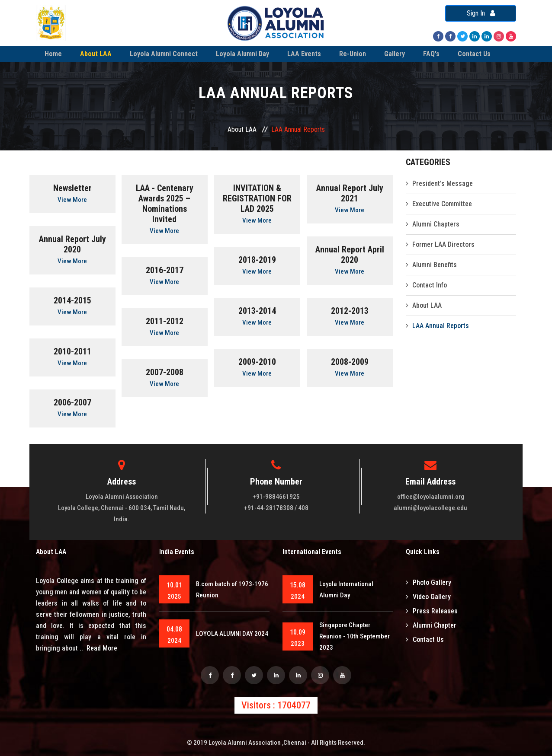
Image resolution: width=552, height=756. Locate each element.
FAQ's (431, 54)
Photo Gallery (428, 582)
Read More (102, 648)
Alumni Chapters (436, 224)
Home (53, 54)
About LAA (96, 54)
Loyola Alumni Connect (164, 54)
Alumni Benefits (435, 265)
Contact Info (430, 285)
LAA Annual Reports (441, 326)
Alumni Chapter (431, 625)
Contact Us (474, 54)
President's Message (443, 183)
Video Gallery (428, 597)
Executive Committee (442, 204)
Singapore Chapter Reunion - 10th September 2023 (355, 636)
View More (72, 200)
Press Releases (432, 611)
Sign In (481, 13)
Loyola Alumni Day (242, 54)
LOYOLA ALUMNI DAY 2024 (232, 634)
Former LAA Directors (443, 244)
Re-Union (353, 54)
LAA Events (304, 54)
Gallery (395, 54)
